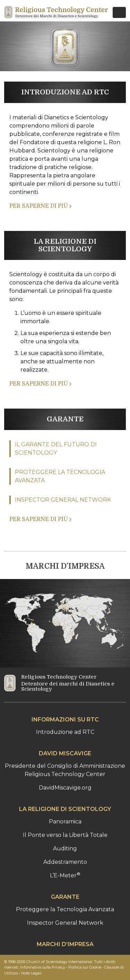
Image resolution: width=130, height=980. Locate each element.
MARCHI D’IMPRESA (65, 566)
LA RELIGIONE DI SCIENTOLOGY (65, 245)
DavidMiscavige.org (65, 788)
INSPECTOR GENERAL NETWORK (63, 500)
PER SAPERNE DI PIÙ (40, 206)
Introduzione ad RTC (65, 732)
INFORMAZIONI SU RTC (65, 720)
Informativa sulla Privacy (43, 967)
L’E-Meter (65, 875)
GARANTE (65, 419)
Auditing (65, 848)
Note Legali (31, 973)
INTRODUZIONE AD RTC (65, 92)
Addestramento (65, 862)
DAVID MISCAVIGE (65, 753)
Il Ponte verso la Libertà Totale (65, 835)
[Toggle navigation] (119, 12)
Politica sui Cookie (85, 967)
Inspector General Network (65, 923)
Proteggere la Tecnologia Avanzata (65, 909)
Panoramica (65, 822)
